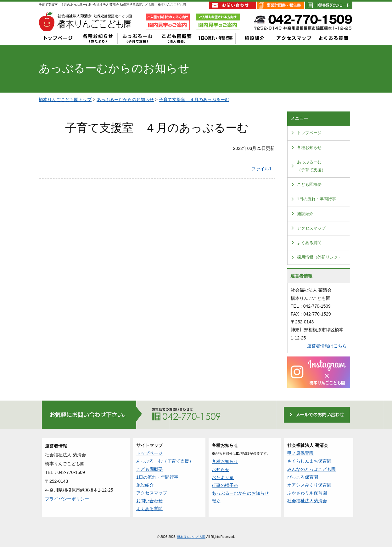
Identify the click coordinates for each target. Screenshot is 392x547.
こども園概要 (309, 185)
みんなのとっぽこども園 (311, 469)
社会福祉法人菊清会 (307, 501)
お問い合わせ (149, 501)
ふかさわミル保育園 (307, 493)
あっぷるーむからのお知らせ (125, 100)
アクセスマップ (311, 228)
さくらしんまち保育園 (309, 461)
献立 (216, 501)
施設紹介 (305, 214)
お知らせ (221, 470)
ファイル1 (261, 169)
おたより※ (223, 477)
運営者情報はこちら (327, 346)
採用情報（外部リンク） (319, 257)
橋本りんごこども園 (191, 537)
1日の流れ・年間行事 (316, 199)
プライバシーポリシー (67, 499)
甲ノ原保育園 (300, 453)
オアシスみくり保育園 (309, 485)
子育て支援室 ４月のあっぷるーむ (194, 100)
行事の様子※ (225, 485)
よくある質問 (309, 243)
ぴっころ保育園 (303, 477)
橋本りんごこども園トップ (65, 100)
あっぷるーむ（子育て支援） (311, 166)
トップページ (309, 133)
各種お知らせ (309, 148)
